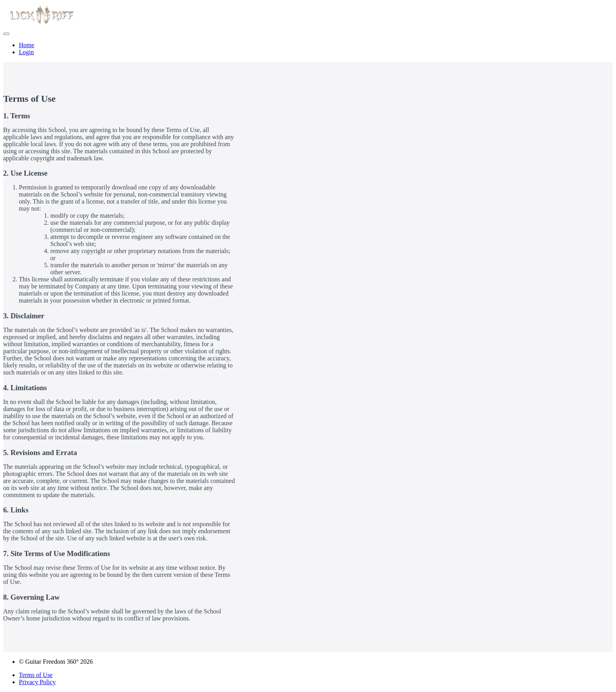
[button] (6, 34)
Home (27, 45)
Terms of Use (36, 675)
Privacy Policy (37, 682)
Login (26, 52)
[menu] (308, 49)
